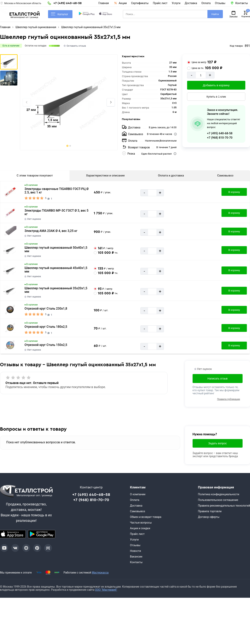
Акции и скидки (140, 528)
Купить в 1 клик (216, 97)
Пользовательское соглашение (218, 500)
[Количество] (201, 75)
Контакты (136, 562)
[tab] (67, 146)
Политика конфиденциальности (218, 494)
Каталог (60, 14)
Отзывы (220, 3)
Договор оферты (209, 517)
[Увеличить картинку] (10, 192)
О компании (138, 494)
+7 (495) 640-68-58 (220, 133)
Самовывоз (225, 175)
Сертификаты (140, 3)
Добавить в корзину (216, 85)
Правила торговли (210, 511)
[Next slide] (111, 102)
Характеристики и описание (105, 175)
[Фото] (69, 102)
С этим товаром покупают (35, 175)
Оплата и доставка (171, 175)
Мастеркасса (100, 573)
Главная (104, 3)
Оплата (206, 3)
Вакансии (136, 557)
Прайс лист (160, 3)
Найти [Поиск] (215, 14)
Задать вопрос (217, 443)
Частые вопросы (141, 523)
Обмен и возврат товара (146, 517)
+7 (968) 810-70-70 (220, 138)
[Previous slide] (27, 102)
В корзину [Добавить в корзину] (234, 192)
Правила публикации (228, 399)
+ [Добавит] (210, 75)
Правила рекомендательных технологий (224, 506)
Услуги (176, 3)
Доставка (191, 3)
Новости (136, 551)
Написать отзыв (217, 379)
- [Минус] (192, 75)
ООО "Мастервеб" (106, 590)
